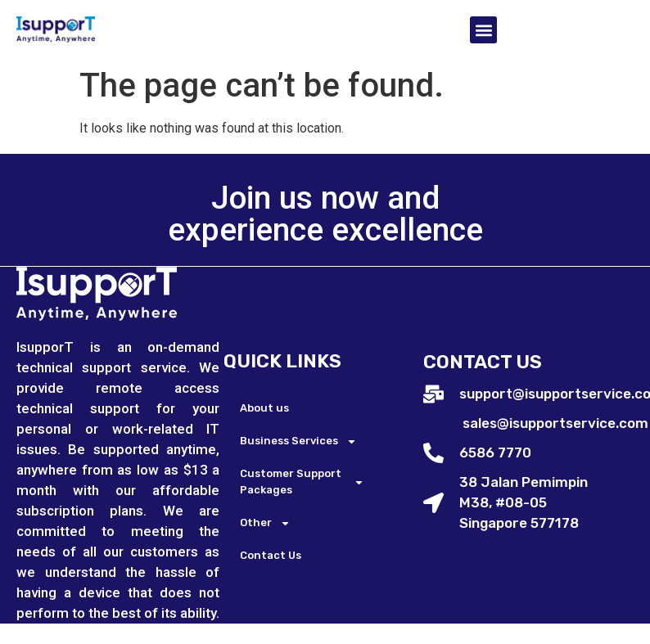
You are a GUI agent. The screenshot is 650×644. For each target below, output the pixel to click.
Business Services (298, 441)
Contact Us (271, 555)
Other (265, 523)
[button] (483, 30)
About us (264, 408)
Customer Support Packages (302, 482)
